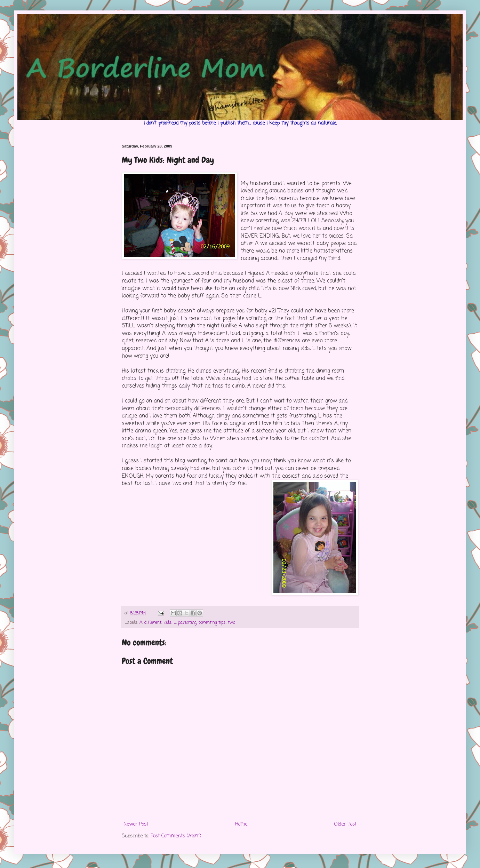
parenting (187, 623)
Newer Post (136, 824)
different (153, 623)
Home (241, 824)
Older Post (345, 824)
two (231, 623)
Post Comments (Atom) (176, 836)
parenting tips (212, 623)
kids (167, 623)
